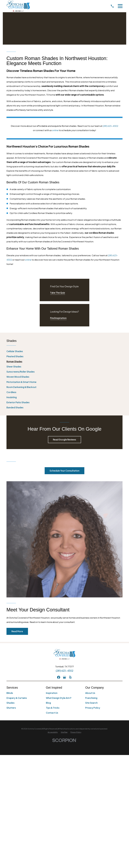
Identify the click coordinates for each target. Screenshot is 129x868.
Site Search (91, 703)
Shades (10, 703)
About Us (90, 693)
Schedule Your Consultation (64, 471)
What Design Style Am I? (59, 698)
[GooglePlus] (64, 677)
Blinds (10, 693)
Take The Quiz (58, 293)
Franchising (91, 698)
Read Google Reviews (64, 440)
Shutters (11, 708)
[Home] (18, 6)
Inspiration (52, 693)
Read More (17, 631)
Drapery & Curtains (17, 698)
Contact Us (52, 713)
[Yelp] (70, 677)
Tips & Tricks (53, 708)
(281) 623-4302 (110, 126)
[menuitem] (65, 351)
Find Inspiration (58, 318)
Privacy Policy (93, 708)
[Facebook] (59, 677)
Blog (48, 703)
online (55, 130)
